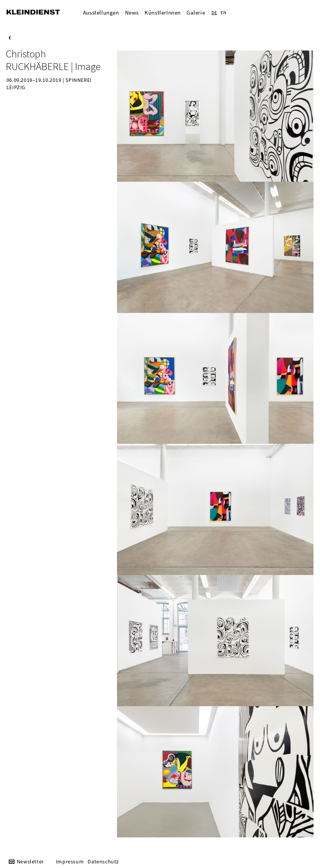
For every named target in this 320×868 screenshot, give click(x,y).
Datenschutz (103, 862)
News (132, 12)
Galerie (196, 12)
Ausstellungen (101, 12)
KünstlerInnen (163, 12)
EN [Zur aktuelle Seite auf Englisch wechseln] (223, 12)
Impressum (70, 862)
